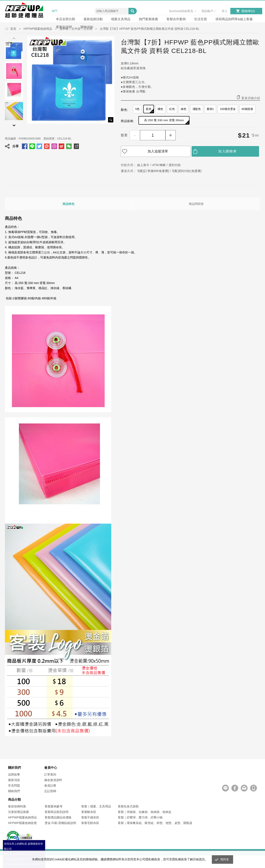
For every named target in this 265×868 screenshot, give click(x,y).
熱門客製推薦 (148, 19)
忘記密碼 (50, 791)
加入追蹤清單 (158, 151)
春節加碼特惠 (17, 806)
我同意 (225, 859)
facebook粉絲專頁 (181, 11)
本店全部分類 (66, 19)
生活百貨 (201, 19)
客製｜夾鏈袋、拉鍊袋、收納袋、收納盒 (145, 812)
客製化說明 (64, 27)
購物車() (248, 11)
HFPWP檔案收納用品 (22, 817)
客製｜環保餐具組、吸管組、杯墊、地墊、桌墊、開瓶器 (155, 823)
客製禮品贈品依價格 (58, 817)
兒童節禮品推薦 (19, 812)
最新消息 (14, 780)
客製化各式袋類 (128, 806)
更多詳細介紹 (251, 98)
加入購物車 (227, 151)
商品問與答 (196, 204)
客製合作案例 (176, 19)
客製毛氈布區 (90, 823)
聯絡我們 (14, 791)
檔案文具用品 (121, 19)
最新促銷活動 (93, 19)
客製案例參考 (54, 806)
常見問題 (14, 786)
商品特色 (68, 204)
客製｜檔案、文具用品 (96, 806)
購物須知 (87, 27)
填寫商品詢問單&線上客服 (234, 19)
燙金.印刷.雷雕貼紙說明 (60, 823)
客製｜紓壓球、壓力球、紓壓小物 (140, 817)
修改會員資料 (53, 780)
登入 (225, 11)
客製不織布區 (90, 817)
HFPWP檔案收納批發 (22, 823)
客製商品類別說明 (57, 812)
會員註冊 (50, 786)
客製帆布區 (89, 812)
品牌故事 (14, 774)
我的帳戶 (207, 11)
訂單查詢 (50, 774)
